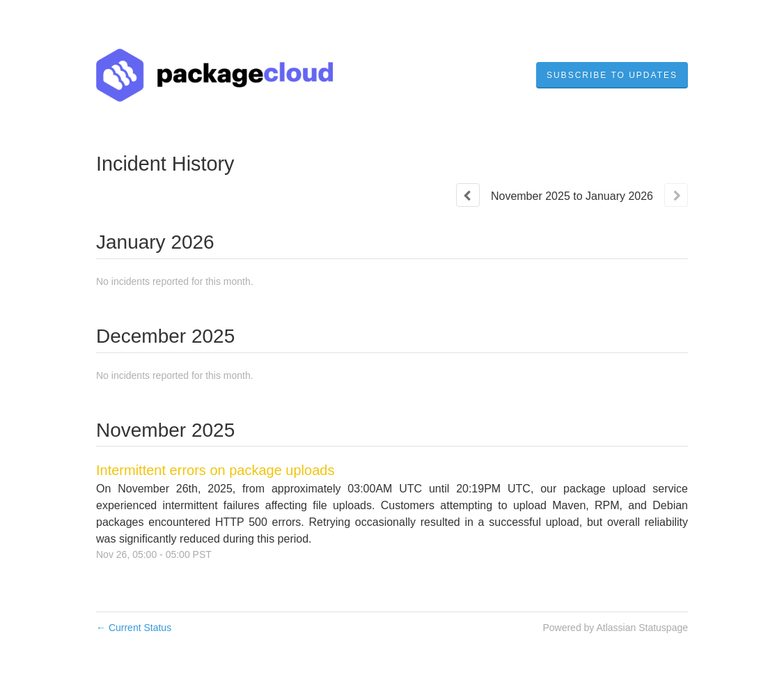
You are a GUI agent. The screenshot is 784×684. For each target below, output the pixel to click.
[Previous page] (468, 195)
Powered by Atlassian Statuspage (615, 628)
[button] (612, 75)
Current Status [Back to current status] (134, 628)
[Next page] (676, 195)
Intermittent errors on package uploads (215, 470)
